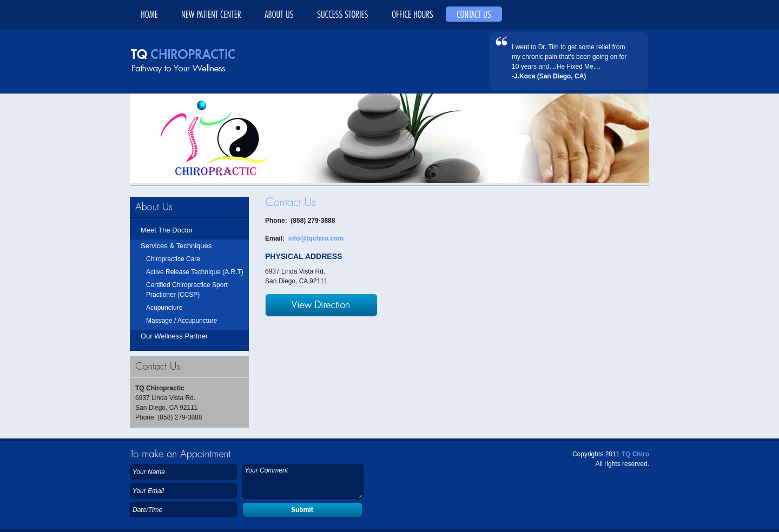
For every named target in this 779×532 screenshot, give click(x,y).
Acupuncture (164, 308)
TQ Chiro (635, 454)
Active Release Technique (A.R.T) (195, 272)
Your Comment (303, 482)
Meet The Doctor (167, 230)
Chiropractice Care (173, 259)
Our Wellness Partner (174, 336)
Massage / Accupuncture (181, 321)
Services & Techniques (176, 246)
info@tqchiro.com (316, 238)
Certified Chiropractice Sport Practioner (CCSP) (187, 290)
